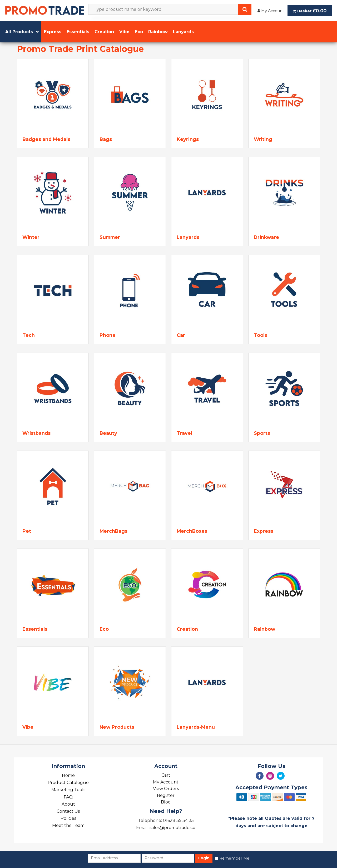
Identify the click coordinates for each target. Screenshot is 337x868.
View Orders (166, 789)
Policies (68, 818)
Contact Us (68, 811)
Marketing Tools (68, 790)
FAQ (68, 797)
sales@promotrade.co (172, 828)
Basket (310, 11)
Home (68, 775)
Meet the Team (68, 825)
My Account (271, 11)
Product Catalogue (68, 783)
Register (166, 795)
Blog (166, 802)
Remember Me (234, 858)
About (68, 804)
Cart (166, 775)
